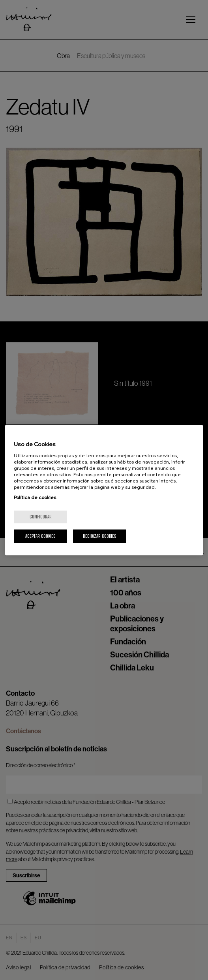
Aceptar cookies (40, 536)
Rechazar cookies (100, 536)
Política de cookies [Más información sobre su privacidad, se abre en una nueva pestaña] (35, 498)
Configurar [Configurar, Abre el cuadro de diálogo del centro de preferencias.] (41, 517)
